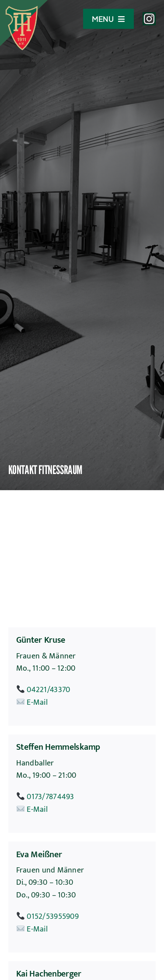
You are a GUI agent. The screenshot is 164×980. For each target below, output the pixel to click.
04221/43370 (48, 690)
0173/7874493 (50, 797)
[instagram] (149, 19)
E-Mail (37, 703)
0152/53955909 (53, 917)
